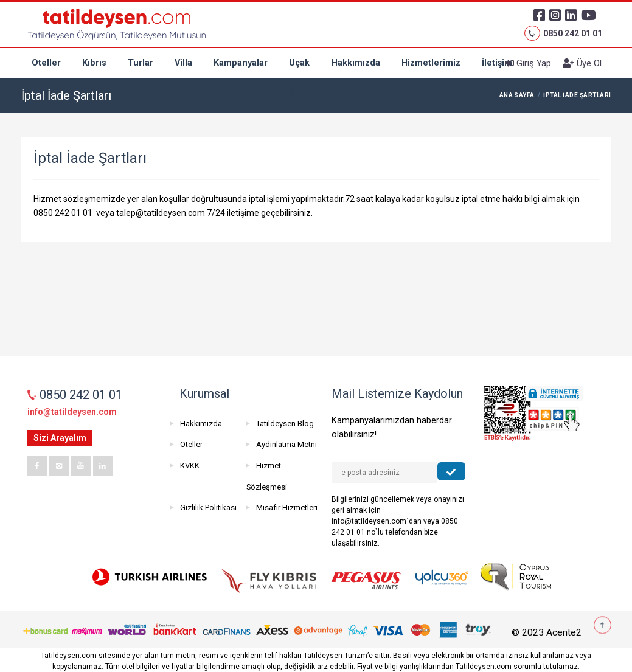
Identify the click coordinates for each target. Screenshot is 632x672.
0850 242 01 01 (563, 33)
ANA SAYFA (517, 95)
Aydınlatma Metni (286, 444)
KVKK (190, 466)
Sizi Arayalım (60, 438)
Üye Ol (582, 63)
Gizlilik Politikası (208, 507)
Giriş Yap (528, 63)
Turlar (141, 63)
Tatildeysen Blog (285, 424)
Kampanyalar (241, 63)
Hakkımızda (356, 63)
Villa (183, 63)
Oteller (46, 63)
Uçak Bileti (300, 68)
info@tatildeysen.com (72, 412)
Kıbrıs (94, 63)
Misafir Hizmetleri (287, 507)
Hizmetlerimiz (431, 63)
